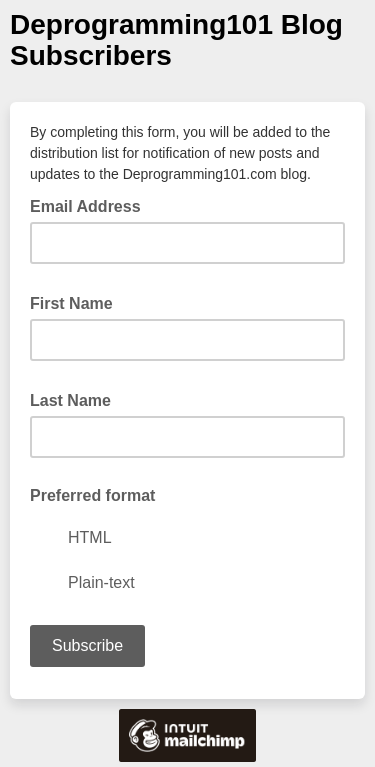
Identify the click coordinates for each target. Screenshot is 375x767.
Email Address (91, 205)
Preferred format (92, 495)
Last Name (76, 399)
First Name (77, 302)
